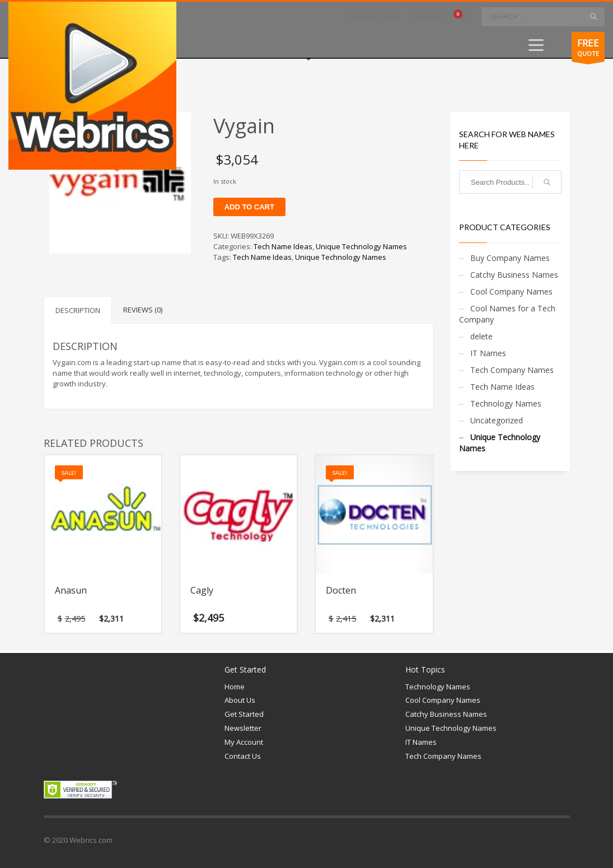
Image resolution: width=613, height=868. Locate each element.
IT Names (488, 353)
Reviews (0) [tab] (143, 310)
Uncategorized (497, 420)
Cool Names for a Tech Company (507, 314)
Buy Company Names (510, 258)
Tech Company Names (512, 370)
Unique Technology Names (361, 246)
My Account (244, 742)
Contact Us (243, 756)
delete (481, 336)
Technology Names (506, 403)
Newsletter (243, 728)
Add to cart (249, 207)
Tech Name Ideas (283, 246)
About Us (240, 700)
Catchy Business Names (514, 275)
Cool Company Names (511, 291)
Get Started (244, 714)
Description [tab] (78, 310)
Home (235, 687)
